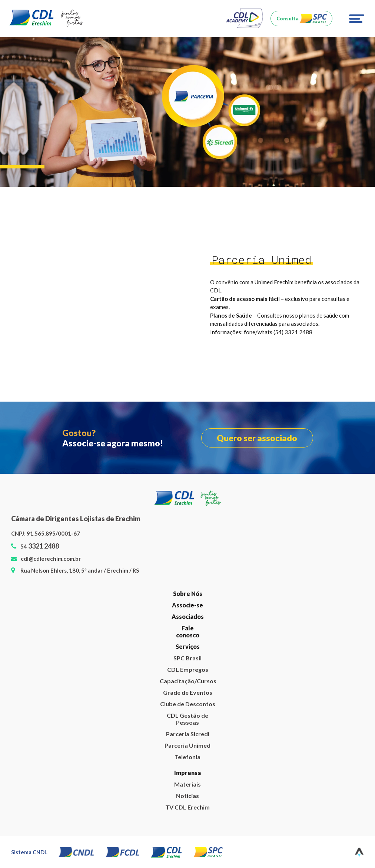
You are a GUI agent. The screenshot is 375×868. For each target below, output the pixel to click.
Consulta (288, 19)
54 (40, 546)
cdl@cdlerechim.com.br (51, 559)
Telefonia (187, 757)
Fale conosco (188, 631)
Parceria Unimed (187, 745)
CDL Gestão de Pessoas (187, 719)
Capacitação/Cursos (187, 681)
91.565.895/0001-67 (53, 533)
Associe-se (187, 605)
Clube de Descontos (188, 704)
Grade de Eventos (188, 692)
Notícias (187, 796)
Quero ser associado (257, 438)
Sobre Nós (188, 594)
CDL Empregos (188, 669)
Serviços (188, 646)
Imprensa (187, 773)
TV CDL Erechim (187, 807)
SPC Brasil (187, 658)
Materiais (187, 784)
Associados (188, 616)
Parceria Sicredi (188, 734)
